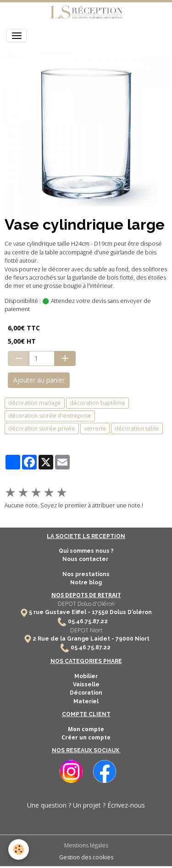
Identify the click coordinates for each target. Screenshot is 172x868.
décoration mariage (35, 403)
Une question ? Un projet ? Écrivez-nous (86, 805)
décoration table (137, 429)
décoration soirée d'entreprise (50, 416)
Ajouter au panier (39, 380)
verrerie (95, 429)
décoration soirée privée (42, 429)
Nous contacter (86, 559)
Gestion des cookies (86, 857)
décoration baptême (97, 403)
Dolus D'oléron (130, 612)
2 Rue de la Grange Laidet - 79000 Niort (91, 639)
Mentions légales (86, 845)
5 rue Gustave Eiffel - (60, 612)
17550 (100, 612)
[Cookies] (19, 849)
